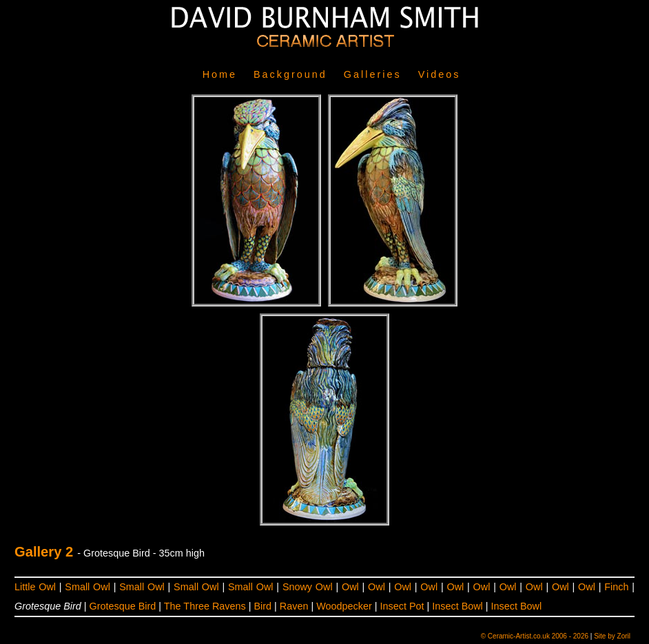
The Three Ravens (205, 606)
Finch (616, 587)
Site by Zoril (612, 636)
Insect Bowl (457, 606)
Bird (263, 606)
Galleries (373, 74)
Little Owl (35, 587)
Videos (440, 74)
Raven (294, 606)
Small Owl (87, 587)
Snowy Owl (308, 587)
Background (290, 74)
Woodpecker (344, 606)
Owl (350, 587)
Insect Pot (402, 606)
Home (220, 74)
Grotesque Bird (123, 606)
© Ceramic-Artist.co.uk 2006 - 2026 (535, 636)
